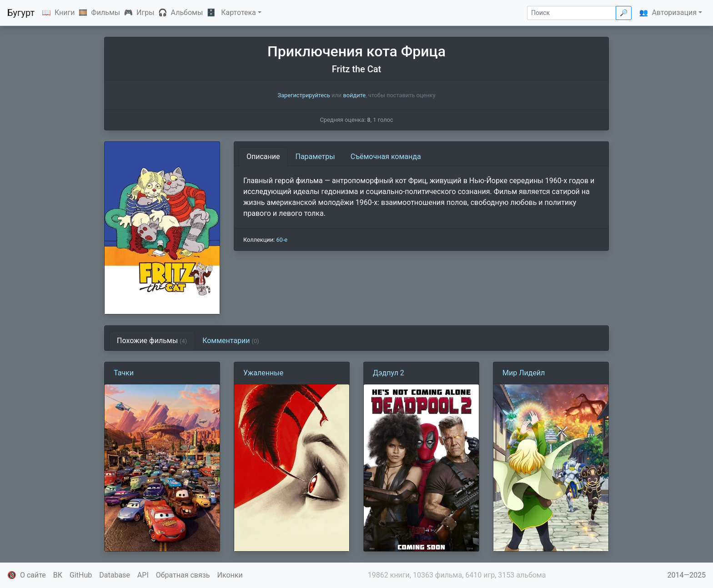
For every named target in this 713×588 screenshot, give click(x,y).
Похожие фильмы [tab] (152, 341)
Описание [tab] (263, 157)
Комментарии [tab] (231, 341)
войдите (354, 95)
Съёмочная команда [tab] (386, 157)
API (143, 575)
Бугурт (21, 13)
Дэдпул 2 (389, 373)
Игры (146, 12)
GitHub (81, 575)
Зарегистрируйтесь (304, 95)
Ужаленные (263, 373)
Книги (65, 12)
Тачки (124, 373)
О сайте (33, 575)
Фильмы (105, 12)
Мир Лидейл (524, 373)
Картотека (239, 12)
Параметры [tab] (315, 157)
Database (115, 575)
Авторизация (674, 12)
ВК (58, 575)
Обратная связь (183, 575)
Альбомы (187, 12)
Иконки (230, 575)
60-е (282, 240)
